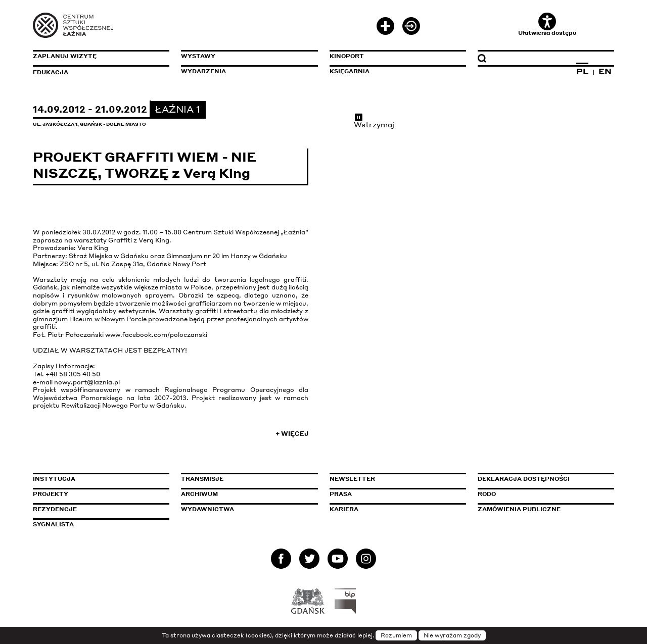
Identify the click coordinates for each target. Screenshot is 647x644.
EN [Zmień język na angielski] (605, 71)
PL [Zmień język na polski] (582, 71)
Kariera (344, 509)
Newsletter (352, 479)
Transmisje (245, 479)
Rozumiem (396, 635)
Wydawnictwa (207, 509)
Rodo (487, 494)
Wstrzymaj (374, 121)
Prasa (341, 494)
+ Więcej (292, 434)
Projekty (51, 494)
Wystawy (198, 56)
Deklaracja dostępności (524, 479)
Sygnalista (53, 524)
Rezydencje (55, 509)
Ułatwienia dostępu (547, 24)
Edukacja (51, 72)
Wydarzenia (203, 71)
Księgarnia (350, 71)
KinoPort (347, 56)
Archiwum (199, 494)
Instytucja (54, 479)
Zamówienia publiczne (542, 509)
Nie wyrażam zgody (452, 635)
